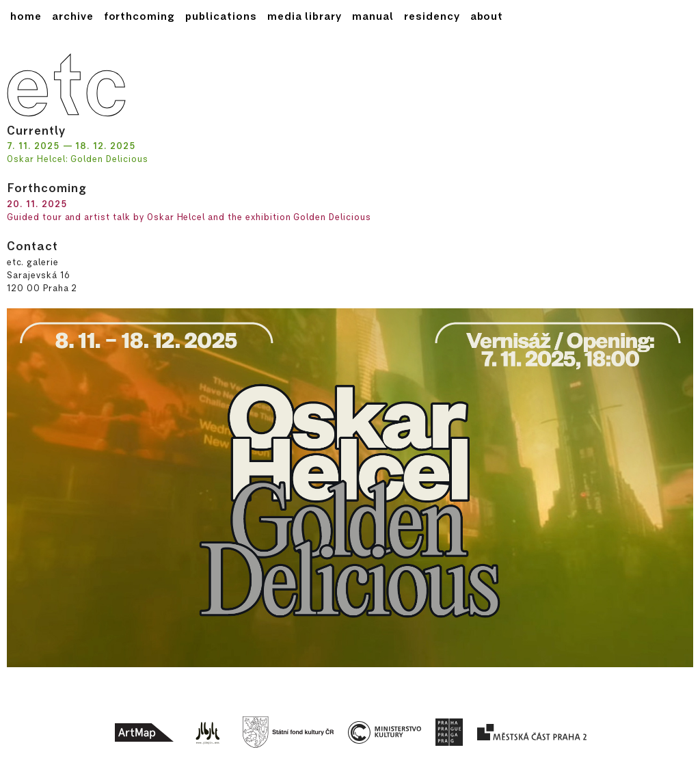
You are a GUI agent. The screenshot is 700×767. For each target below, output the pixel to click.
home (26, 16)
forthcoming (140, 16)
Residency (432, 16)
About (487, 16)
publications (221, 16)
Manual (373, 16)
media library (305, 16)
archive (73, 16)
